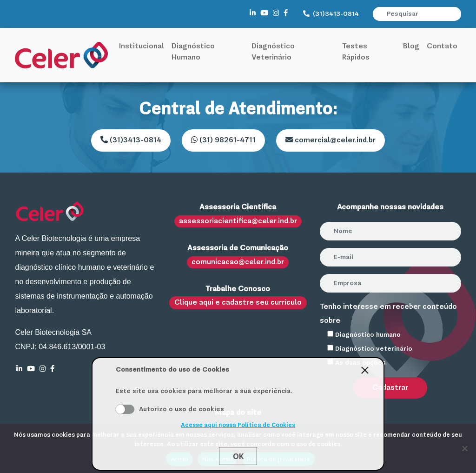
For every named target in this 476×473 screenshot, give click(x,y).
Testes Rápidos (356, 52)
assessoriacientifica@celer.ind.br (238, 221)
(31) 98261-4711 (223, 140)
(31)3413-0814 (331, 14)
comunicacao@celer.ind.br (238, 262)
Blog (411, 47)
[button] (455, 14)
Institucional (142, 47)
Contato (442, 47)
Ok (238, 456)
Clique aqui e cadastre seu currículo (238, 303)
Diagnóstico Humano (193, 52)
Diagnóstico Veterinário (273, 52)
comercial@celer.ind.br (331, 140)
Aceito (125, 409)
